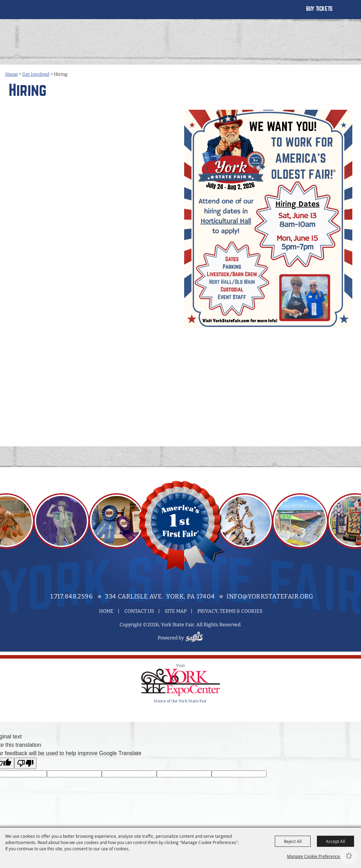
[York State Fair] (32, 13)
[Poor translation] (25, 763)
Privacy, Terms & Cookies (230, 611)
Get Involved (36, 74)
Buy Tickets (319, 9)
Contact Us (139, 611)
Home (11, 74)
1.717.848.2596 (72, 596)
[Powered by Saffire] (195, 638)
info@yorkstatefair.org (270, 596)
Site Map (176, 611)
